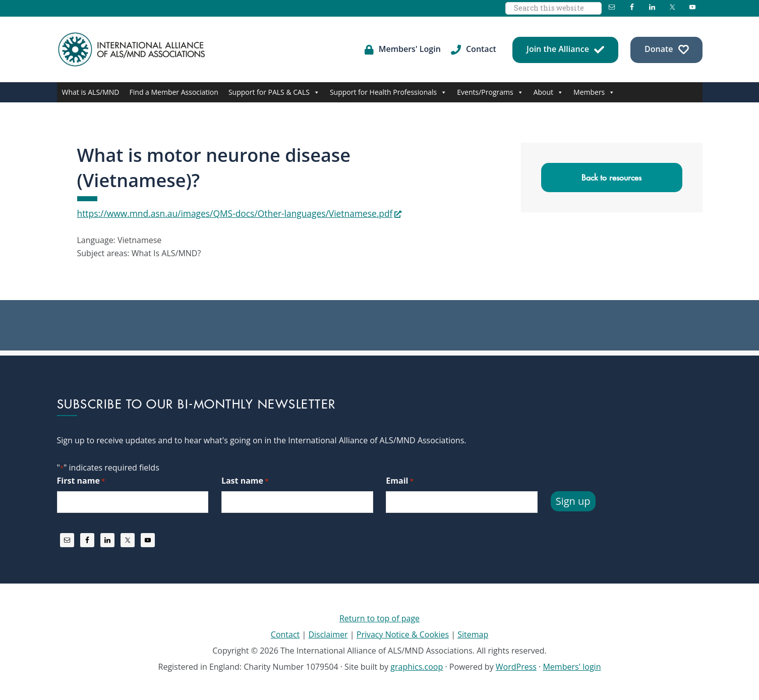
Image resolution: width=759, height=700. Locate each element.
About (548, 92)
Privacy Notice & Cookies (403, 633)
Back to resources (611, 178)
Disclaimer (328, 633)
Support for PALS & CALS (274, 92)
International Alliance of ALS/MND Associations (133, 49)
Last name (245, 480)
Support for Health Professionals (388, 92)
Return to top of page (379, 617)
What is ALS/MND (91, 92)
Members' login (572, 666)
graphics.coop (417, 666)
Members (594, 92)
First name (81, 480)
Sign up (573, 500)
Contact (285, 633)
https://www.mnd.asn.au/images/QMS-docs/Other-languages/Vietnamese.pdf (222, 213)
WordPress (516, 666)
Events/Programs (490, 92)
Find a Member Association (174, 92)
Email (399, 480)
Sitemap (473, 633)
